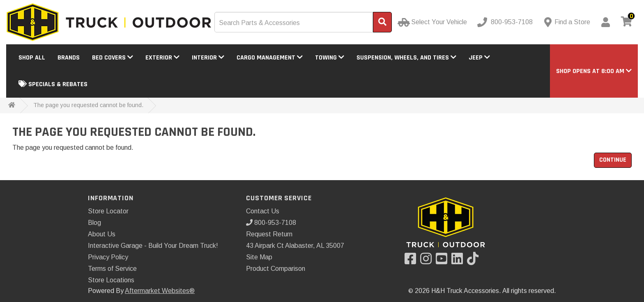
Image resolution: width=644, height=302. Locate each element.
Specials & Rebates (53, 84)
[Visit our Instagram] (428, 261)
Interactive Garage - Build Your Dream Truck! (153, 246)
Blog (94, 223)
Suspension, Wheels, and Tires (406, 58)
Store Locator (108, 211)
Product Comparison (276, 269)
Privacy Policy (108, 257)
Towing (330, 58)
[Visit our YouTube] (444, 261)
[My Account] (605, 22)
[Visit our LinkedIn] (459, 261)
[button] (594, 71)
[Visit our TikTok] (475, 261)
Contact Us (263, 211)
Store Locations (111, 280)
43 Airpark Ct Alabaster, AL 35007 (295, 246)
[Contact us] (567, 22)
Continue (613, 160)
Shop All (32, 58)
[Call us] (506, 22)
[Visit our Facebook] (412, 261)
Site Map (259, 257)
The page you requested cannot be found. (88, 105)
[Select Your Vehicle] (433, 22)
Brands (69, 58)
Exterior (162, 58)
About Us (102, 234)
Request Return (269, 234)
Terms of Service (112, 269)
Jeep (479, 58)
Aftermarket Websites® (160, 291)
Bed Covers (113, 58)
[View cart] (627, 22)
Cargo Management (270, 58)
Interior (208, 58)
